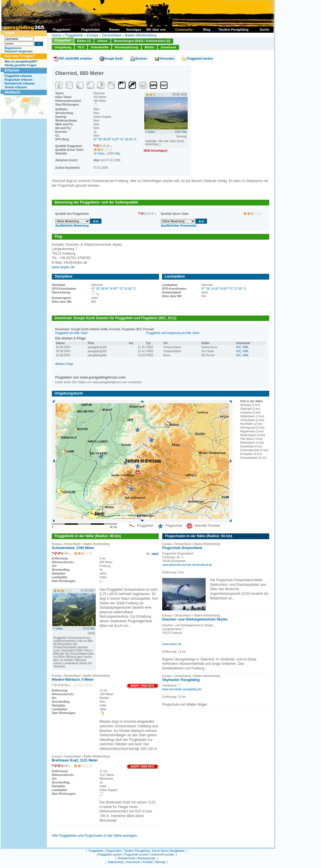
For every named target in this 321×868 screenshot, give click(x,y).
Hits (118, 154)
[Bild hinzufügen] (156, 151)
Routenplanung (127, 47)
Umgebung (63, 47)
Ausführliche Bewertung (72, 226)
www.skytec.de (63, 267)
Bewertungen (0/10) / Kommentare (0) (142, 41)
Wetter (150, 47)
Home (56, 35)
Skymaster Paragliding (181, 680)
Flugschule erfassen (19, 80)
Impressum (133, 862)
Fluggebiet (63, 40)
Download (168, 47)
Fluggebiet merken (200, 59)
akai (155, 554)
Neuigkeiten (177, 851)
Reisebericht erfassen (20, 84)
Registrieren (13, 48)
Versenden (167, 59)
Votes (101, 154)
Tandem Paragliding (136, 851)
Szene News (160, 851)
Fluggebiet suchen (110, 855)
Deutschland (111, 35)
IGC (239, 347)
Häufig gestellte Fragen (21, 65)
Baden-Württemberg (141, 35)
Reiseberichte (127, 858)
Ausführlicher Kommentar (179, 226)
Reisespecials (147, 858)
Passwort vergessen (19, 51)
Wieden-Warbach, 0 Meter (73, 680)
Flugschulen (114, 851)
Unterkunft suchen (162, 855)
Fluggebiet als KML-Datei (71, 333)
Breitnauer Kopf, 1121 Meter (75, 760)
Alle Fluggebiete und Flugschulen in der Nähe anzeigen (94, 836)
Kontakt (148, 862)
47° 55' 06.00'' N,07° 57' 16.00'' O (115, 139)
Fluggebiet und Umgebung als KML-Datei (173, 333)
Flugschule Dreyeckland (182, 548)
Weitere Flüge (64, 364)
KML (246, 347)
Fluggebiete (74, 35)
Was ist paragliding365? (21, 62)
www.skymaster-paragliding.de (182, 689)
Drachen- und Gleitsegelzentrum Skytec (195, 619)
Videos (102, 41)
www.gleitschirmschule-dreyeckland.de (187, 565)
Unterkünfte (100, 47)
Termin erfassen (16, 87)
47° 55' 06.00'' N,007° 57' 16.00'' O (113, 289)
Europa (92, 35)
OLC (81, 47)
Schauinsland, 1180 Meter (73, 548)
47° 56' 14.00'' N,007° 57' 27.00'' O (224, 289)
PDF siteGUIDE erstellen (75, 59)
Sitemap (160, 862)
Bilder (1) (84, 41)
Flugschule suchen (136, 855)
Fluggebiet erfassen (18, 76)
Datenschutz (116, 862)
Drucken (141, 59)
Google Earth (114, 59)
